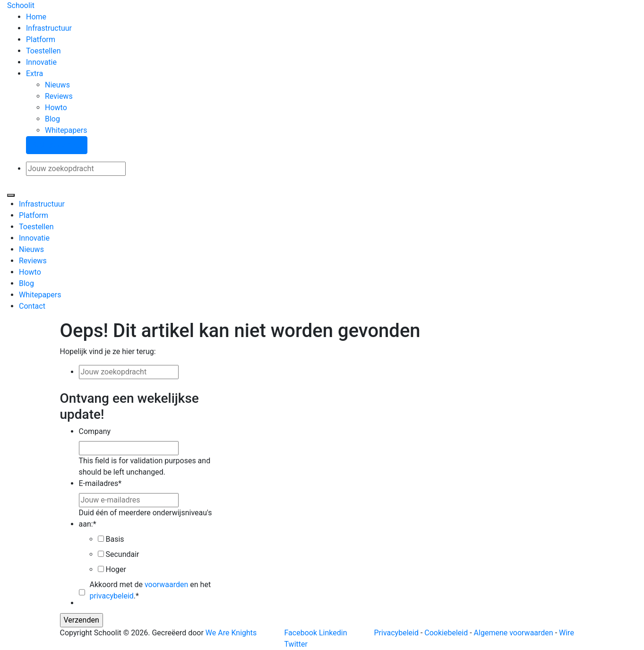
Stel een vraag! (57, 145)
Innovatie (41, 62)
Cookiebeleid (446, 633)
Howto (56, 108)
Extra (34, 74)
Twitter (296, 644)
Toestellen (43, 51)
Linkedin (333, 633)
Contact (32, 306)
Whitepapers (66, 130)
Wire (567, 633)
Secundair (122, 554)
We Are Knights (231, 633)
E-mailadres (100, 483)
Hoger (116, 569)
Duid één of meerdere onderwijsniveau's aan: (146, 518)
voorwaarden (166, 585)
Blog (52, 119)
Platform (41, 39)
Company (95, 431)
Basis (115, 539)
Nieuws (57, 85)
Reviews (59, 96)
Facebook (301, 633)
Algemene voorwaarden (514, 633)
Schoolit (21, 5)
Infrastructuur (49, 28)
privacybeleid (112, 596)
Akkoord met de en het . (150, 590)
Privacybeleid (396, 633)
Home (36, 17)
